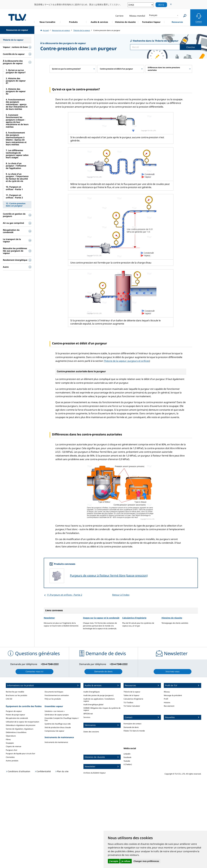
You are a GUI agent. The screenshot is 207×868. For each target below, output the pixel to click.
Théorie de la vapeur (132, 692)
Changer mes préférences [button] (146, 861)
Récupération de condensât (17, 718)
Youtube (127, 761)
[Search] (185, 16)
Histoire (167, 702)
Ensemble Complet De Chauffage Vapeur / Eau (62, 719)
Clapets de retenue (14, 746)
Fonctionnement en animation (57, 695)
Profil (166, 699)
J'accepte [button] (114, 861)
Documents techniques (54, 692)
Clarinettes (10, 757)
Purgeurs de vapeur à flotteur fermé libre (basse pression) (109, 575)
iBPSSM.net (88, 714)
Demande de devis (131, 727)
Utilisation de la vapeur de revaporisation (22, 722)
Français (153, 15)
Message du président (173, 695)
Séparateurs (11, 736)
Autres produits (12, 761)
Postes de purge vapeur (15, 715)
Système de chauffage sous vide (58, 724)
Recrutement (169, 706)
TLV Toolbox (128, 702)
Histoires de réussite (172, 618)
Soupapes (10, 743)
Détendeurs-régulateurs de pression (21, 725)
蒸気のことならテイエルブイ (17, 17)
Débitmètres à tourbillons (16, 732)
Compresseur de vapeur (54, 731)
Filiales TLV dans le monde (134, 731)
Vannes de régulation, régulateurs (20, 729)
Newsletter (49, 618)
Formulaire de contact (132, 724)
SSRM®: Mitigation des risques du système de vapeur (102, 709)
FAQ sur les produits (53, 699)
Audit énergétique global (93, 705)
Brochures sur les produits (16, 695)
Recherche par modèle (15, 692)
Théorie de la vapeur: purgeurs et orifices (127, 361)
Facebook (127, 757)
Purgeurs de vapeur (14, 711)
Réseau (167, 692)
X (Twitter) (128, 764)
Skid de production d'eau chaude (58, 727)
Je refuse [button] (126, 861)
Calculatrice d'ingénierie (134, 618)
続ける (161, 5)
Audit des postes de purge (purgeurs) (98, 695)
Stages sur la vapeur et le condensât (101, 618)
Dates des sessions (91, 732)
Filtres (8, 739)
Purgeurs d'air (12, 750)
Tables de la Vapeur (131, 695)
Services (87, 717)
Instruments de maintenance (56, 742)
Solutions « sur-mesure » (55, 711)
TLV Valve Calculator (132, 706)
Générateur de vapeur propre (57, 715)
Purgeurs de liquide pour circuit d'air (20, 754)
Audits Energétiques (92, 692)
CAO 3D (9, 699)
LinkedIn (127, 754)
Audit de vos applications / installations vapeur (99, 700)
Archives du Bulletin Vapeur (95, 773)
